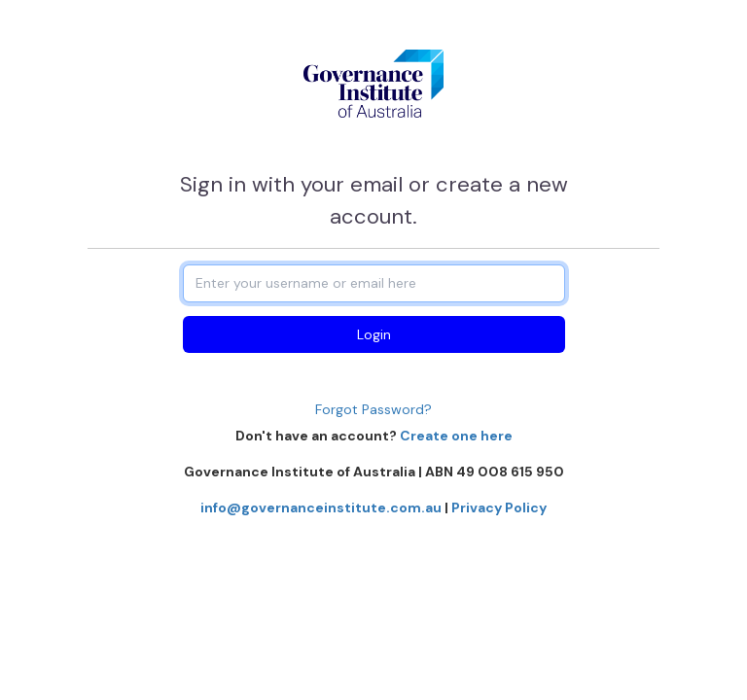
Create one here (456, 436)
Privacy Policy (499, 507)
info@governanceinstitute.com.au (321, 507)
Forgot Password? (373, 409)
